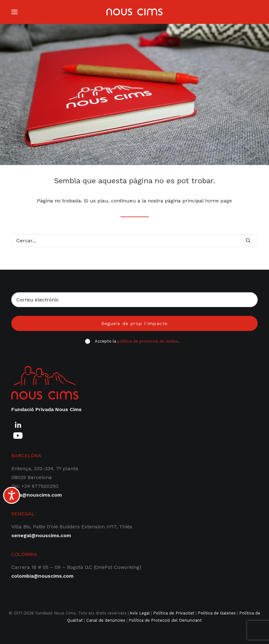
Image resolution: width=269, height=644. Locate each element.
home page (218, 201)
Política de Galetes (217, 613)
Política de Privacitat (174, 613)
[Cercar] (134, 241)
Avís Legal (140, 613)
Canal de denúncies (106, 620)
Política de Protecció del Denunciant (165, 620)
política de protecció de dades (148, 341)
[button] (248, 240)
